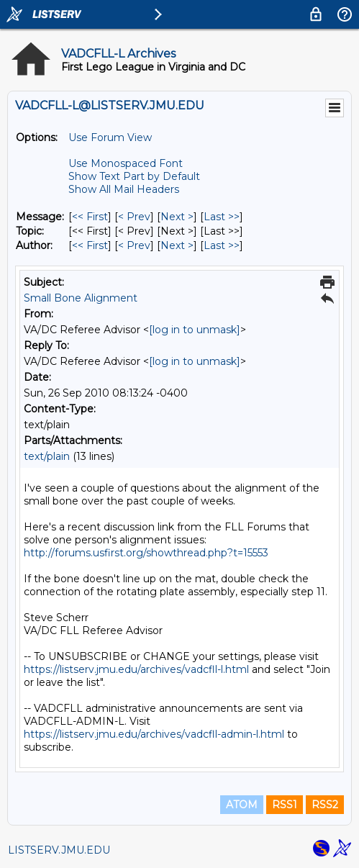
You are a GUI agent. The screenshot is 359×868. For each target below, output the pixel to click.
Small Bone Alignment (81, 298)
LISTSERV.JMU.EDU (59, 850)
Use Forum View (110, 137)
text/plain (47, 456)
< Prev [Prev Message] (134, 217)
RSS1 (285, 805)
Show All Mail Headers (124, 189)
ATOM (242, 805)
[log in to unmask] (195, 330)
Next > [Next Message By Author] (177, 245)
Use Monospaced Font (126, 163)
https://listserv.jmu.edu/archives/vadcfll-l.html (136, 669)
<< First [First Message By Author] (90, 245)
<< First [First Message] (90, 217)
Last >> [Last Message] (222, 217)
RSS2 (325, 805)
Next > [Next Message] (177, 217)
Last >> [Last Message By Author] (222, 245)
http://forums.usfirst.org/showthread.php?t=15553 (146, 553)
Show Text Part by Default (134, 176)
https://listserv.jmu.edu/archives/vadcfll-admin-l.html (154, 734)
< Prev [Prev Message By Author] (134, 245)
